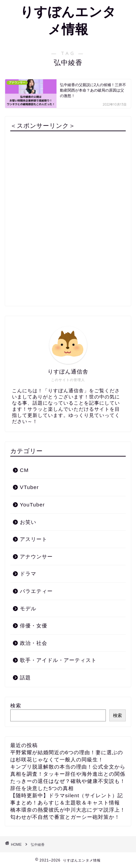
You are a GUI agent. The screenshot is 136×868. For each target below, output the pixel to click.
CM (24, 470)
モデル (28, 608)
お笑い (28, 522)
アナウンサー (36, 557)
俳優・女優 (34, 626)
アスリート (34, 539)
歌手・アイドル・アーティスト (58, 660)
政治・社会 (34, 643)
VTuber (29, 487)
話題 (25, 677)
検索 (16, 706)
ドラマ (28, 574)
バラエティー (36, 591)
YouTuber (32, 505)
